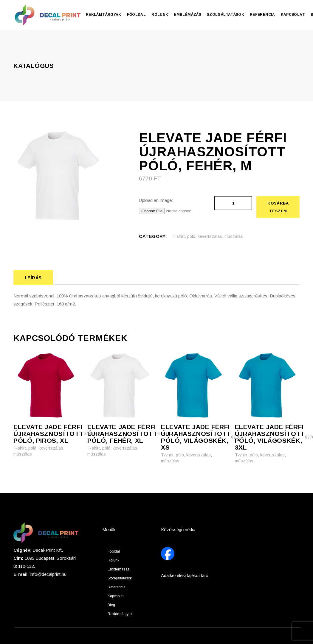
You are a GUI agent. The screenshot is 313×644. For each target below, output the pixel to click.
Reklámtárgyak (120, 614)
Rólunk (113, 560)
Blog (111, 605)
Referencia (117, 587)
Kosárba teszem (278, 207)
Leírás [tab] (33, 278)
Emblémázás (118, 569)
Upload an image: (156, 200)
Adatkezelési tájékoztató (185, 575)
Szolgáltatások (120, 578)
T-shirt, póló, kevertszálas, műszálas (208, 236)
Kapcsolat (116, 596)
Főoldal (114, 551)
